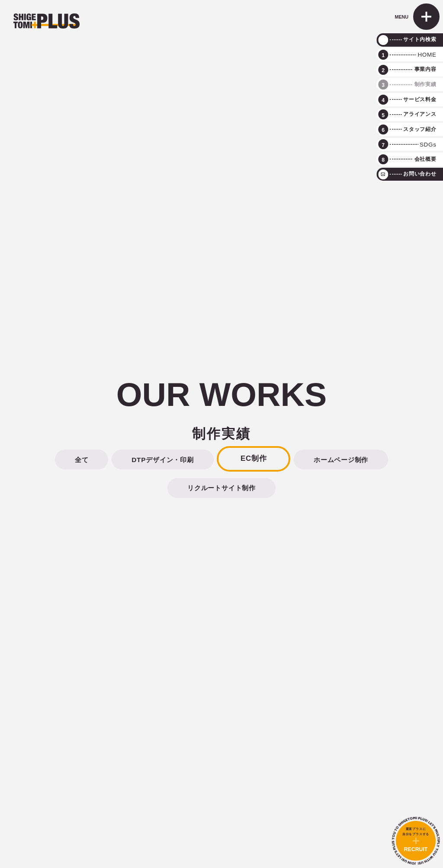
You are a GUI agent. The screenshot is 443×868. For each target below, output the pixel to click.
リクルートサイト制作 (221, 488)
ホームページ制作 (341, 460)
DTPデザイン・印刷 (162, 460)
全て (82, 460)
